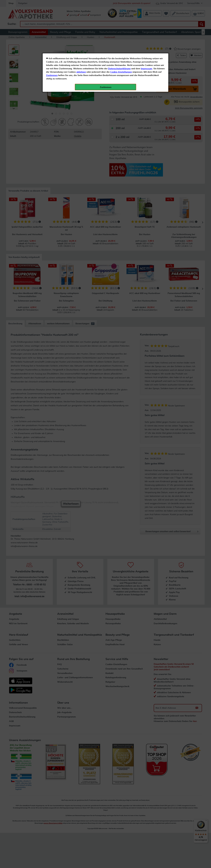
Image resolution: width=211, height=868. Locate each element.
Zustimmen (52, 75)
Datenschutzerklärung (119, 69)
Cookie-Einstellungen (121, 72)
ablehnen (81, 72)
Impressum (147, 69)
